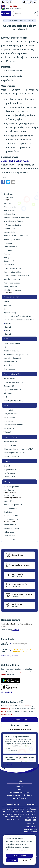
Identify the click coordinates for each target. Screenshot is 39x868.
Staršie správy (8, 764)
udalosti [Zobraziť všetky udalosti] (16, 630)
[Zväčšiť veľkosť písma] (31, 2)
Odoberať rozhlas (20, 720)
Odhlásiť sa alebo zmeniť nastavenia (20, 729)
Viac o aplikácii (7, 692)
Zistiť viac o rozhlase (19, 725)
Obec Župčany (25, 859)
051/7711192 (31, 827)
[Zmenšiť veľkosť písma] (28, 2)
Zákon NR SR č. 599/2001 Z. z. (15, 161)
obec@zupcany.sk (31, 829)
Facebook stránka (31, 832)
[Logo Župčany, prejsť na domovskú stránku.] (19, 7)
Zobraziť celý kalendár (9, 656)
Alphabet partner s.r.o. (29, 857)
